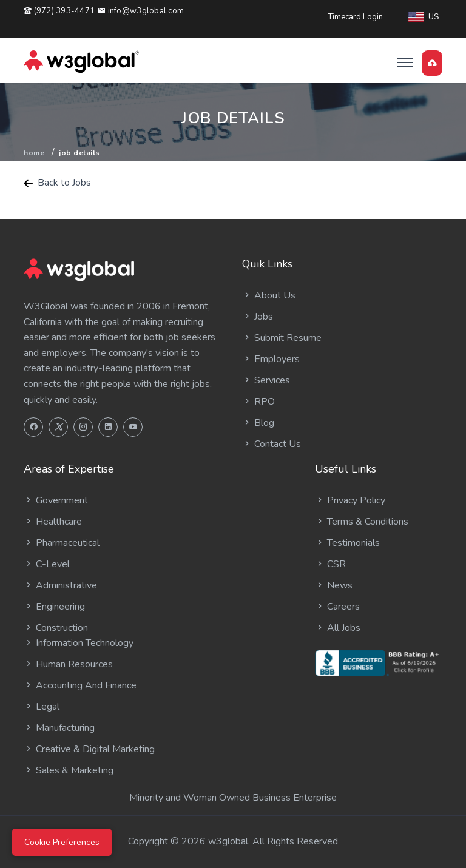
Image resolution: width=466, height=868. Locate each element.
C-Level (47, 564)
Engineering (54, 607)
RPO (258, 402)
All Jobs (338, 628)
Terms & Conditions (362, 522)
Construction (56, 628)
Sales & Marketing (69, 770)
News (334, 585)
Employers (271, 359)
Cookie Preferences (62, 842)
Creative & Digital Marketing (89, 749)
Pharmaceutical (62, 543)
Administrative (60, 585)
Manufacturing (59, 728)
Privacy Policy (350, 500)
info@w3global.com (141, 11)
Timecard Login (356, 17)
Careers (337, 607)
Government (56, 500)
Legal (42, 707)
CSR (330, 564)
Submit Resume (282, 338)
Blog (258, 423)
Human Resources (68, 664)
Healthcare (53, 522)
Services (266, 380)
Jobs (258, 317)
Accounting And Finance (80, 685)
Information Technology (79, 643)
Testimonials (347, 543)
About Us (269, 295)
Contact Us (272, 444)
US (424, 17)
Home (34, 153)
